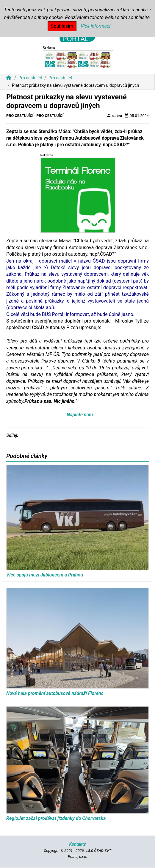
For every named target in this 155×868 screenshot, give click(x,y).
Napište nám (80, 415)
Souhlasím (62, 26)
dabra (114, 115)
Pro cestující (30, 78)
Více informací (95, 26)
